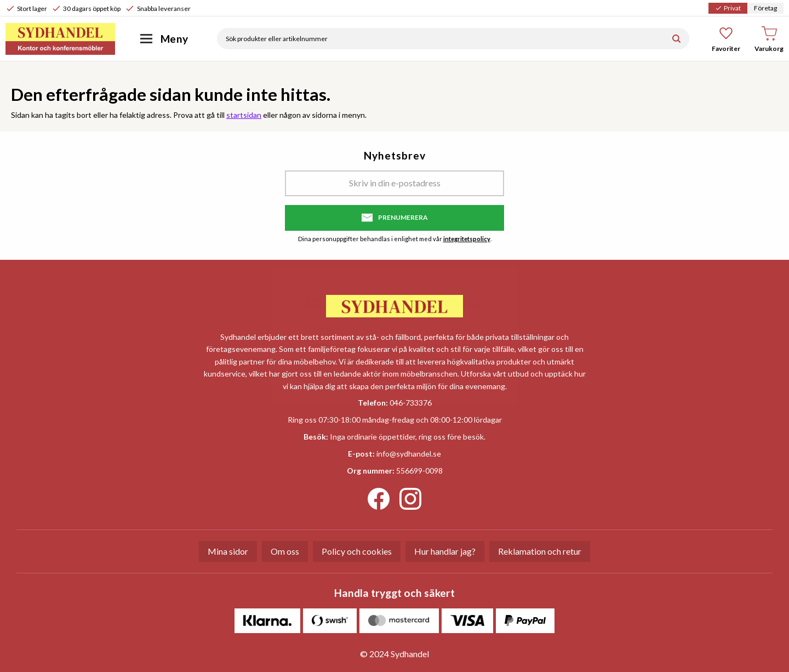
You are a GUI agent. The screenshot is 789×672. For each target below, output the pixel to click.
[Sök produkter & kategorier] (440, 39)
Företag (765, 8)
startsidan (244, 115)
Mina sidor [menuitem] (228, 551)
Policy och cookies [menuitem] (357, 551)
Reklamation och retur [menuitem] (540, 551)
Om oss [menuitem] (285, 551)
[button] (726, 39)
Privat (728, 8)
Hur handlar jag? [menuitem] (445, 551)
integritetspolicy (467, 239)
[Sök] (676, 39)
